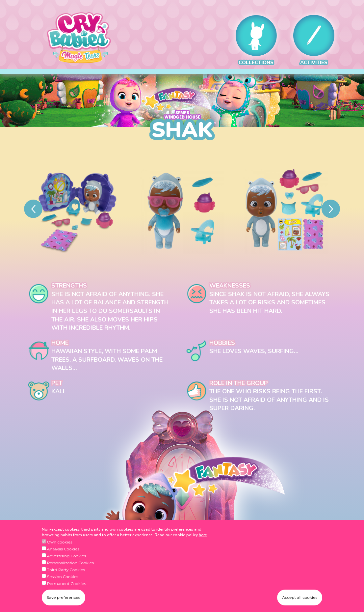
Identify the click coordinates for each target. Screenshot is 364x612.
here (203, 538)
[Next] (331, 209)
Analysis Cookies (63, 553)
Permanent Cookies (67, 587)
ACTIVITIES (314, 40)
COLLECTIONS (256, 41)
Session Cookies (63, 580)
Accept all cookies (300, 601)
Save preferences (64, 601)
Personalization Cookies (70, 566)
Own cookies (60, 546)
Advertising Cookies (67, 559)
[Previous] (33, 209)
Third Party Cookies (66, 573)
